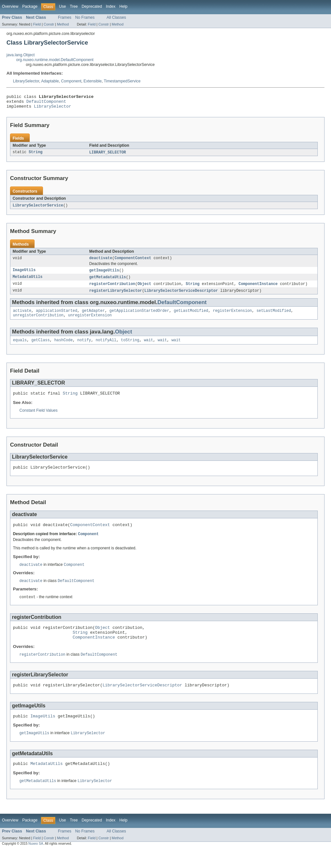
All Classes (116, 17)
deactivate (101, 262)
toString (130, 347)
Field (37, 24)
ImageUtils (24, 275)
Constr (49, 24)
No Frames (85, 17)
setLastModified (274, 317)
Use (62, 6)
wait (148, 347)
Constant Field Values (38, 419)
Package (30, 6)
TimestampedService (122, 81)
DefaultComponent (46, 103)
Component (71, 81)
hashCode (64, 347)
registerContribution (112, 289)
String (36, 155)
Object (144, 289)
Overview (10, 6)
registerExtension (232, 317)
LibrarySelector (26, 81)
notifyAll (106, 347)
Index (111, 6)
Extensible (92, 81)
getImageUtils (104, 275)
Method (63, 24)
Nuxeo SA (36, 862)
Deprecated (92, 6)
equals (20, 347)
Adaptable (50, 81)
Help (123, 6)
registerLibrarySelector (116, 296)
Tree (74, 6)
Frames (64, 17)
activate (22, 317)
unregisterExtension (90, 322)
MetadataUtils (27, 282)
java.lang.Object (21, 55)
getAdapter (93, 317)
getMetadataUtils (108, 282)
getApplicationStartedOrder (139, 317)
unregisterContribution (38, 322)
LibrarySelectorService (38, 209)
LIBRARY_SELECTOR (108, 155)
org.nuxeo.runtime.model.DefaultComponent (55, 60)
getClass (41, 347)
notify (84, 347)
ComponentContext (133, 262)
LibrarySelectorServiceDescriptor (181, 296)
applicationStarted (57, 317)
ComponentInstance (258, 289)
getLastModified (191, 317)
